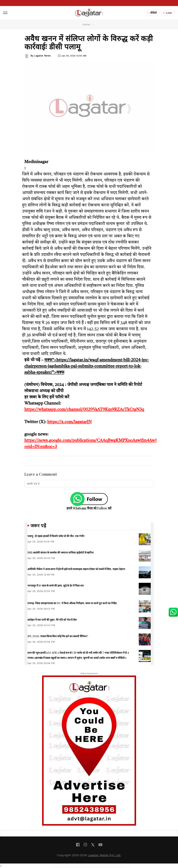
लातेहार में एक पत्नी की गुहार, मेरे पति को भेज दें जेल (52, 620)
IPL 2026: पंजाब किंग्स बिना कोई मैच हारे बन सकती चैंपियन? (58, 636)
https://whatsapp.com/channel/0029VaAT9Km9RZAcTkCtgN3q (84, 410)
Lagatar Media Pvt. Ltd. (104, 855)
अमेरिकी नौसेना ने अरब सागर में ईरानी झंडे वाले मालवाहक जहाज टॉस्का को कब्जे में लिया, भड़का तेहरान (76, 569)
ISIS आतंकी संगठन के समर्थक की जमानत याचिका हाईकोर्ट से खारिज (60, 552)
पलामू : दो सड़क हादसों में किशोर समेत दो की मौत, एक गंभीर (56, 536)
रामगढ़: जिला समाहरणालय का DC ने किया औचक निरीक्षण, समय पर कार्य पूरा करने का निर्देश (72, 603)
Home (86, 24)
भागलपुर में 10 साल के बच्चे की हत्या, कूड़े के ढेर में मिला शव (56, 586)
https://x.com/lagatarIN (69, 422)
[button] (5, 13)
